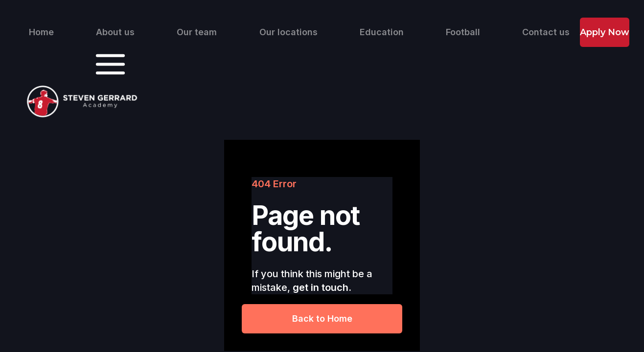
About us (115, 32)
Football (463, 32)
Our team (197, 32)
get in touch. (322, 287)
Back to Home (322, 319)
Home (41, 32)
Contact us (546, 32)
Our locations (288, 32)
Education (382, 32)
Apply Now (605, 32)
